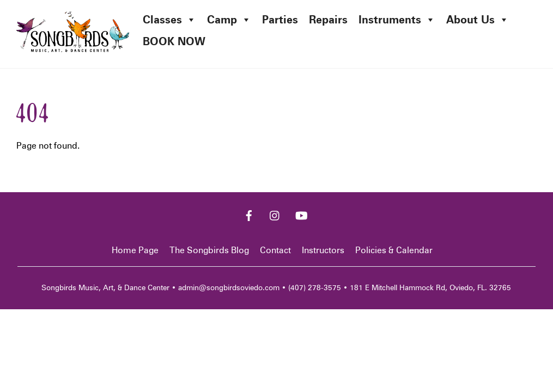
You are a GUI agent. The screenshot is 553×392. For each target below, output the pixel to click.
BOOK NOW (174, 41)
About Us (478, 20)
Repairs (328, 20)
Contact (275, 250)
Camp (229, 20)
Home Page (135, 250)
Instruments (397, 20)
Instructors (323, 250)
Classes (169, 20)
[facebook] (249, 214)
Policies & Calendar (394, 250)
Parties (280, 20)
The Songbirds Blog (209, 250)
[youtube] (301, 214)
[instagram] (275, 214)
